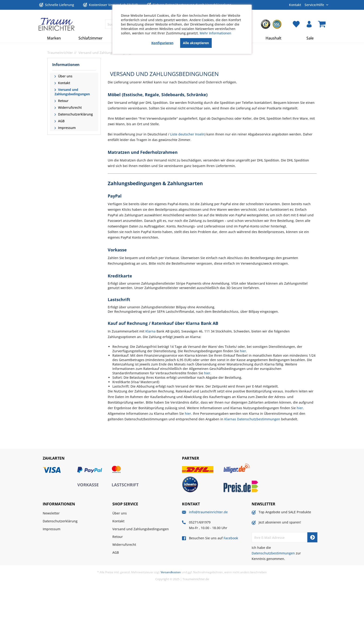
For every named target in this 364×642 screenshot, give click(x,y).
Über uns (65, 76)
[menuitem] (266, 24)
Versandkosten (171, 572)
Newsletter (51, 513)
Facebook (231, 538)
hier (243, 351)
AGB (61, 121)
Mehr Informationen (215, 33)
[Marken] (54, 38)
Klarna (150, 331)
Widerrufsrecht (69, 107)
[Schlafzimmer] (91, 38)
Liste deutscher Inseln (187, 134)
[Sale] (310, 38)
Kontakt (295, 5)
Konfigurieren (162, 43)
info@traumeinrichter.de (208, 512)
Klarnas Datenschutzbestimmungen (252, 419)
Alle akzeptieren (196, 43)
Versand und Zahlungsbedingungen (72, 92)
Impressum (66, 128)
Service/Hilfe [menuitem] (315, 5)
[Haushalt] (273, 38)
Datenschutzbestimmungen (273, 553)
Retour (63, 101)
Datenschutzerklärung (75, 114)
